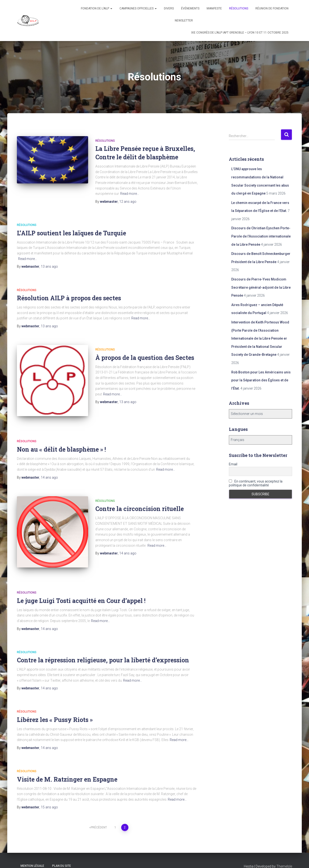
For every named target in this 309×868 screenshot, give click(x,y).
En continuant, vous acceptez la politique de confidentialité (256, 483)
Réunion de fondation (272, 8)
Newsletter (184, 21)
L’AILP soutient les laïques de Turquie (71, 233)
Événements (190, 8)
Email (233, 464)
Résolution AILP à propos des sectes (69, 298)
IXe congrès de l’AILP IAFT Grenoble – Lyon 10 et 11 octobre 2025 (240, 33)
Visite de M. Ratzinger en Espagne (67, 770)
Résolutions (239, 8)
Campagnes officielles (138, 8)
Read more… (130, 194)
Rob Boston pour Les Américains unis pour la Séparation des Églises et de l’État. (261, 380)
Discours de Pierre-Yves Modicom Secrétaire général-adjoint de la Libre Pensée (261, 287)
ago (128, 202)
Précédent (99, 819)
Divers (169, 8)
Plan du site (62, 857)
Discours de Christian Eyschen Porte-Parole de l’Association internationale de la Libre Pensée (261, 236)
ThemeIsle (284, 857)
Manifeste (214, 8)
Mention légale (32, 857)
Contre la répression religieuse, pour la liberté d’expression (103, 651)
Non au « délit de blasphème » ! (61, 445)
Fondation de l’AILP (97, 8)
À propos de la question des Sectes (145, 358)
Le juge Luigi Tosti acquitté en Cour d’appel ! (81, 591)
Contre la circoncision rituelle (140, 504)
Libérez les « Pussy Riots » (55, 711)
